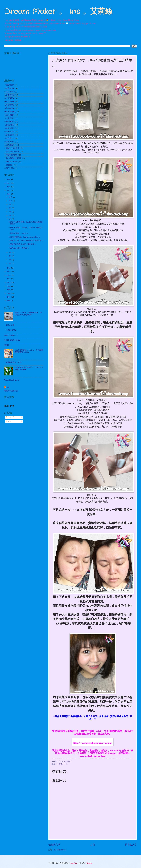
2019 (9, 183)
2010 (9, 286)
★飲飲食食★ (9, 112)
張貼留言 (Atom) (60, 850)
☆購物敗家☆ (9, 142)
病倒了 (7, 345)
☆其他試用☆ (9, 125)
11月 (11, 201)
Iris (8, 387)
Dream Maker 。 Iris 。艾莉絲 (58, 12)
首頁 (93, 845)
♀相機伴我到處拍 (11, 162)
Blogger (89, 863)
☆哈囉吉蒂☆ (9, 128)
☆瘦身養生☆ (9, 138)
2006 (9, 301)
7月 (10, 212)
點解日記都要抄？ (11, 335)
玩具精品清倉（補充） (14, 362)
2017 (9, 191)
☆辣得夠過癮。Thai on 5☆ (19, 233)
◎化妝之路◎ (9, 92)
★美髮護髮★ (9, 108)
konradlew (74, 863)
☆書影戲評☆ (9, 135)
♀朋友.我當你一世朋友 (13, 158)
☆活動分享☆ (9, 132)
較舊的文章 (131, 845)
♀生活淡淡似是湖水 (12, 152)
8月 (10, 208)
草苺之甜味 (10, 325)
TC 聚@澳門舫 (11, 330)
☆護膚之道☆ (62, 764)
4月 (10, 253)
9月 (10, 204)
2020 (9, 180)
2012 (9, 279)
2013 (9, 275)
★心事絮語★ (9, 95)
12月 (11, 197)
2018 (9, 187)
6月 (10, 215)
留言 (8, 422)
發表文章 (10, 417)
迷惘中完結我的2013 (12, 340)
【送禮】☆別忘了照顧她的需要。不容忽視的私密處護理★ (28, 314)
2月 (10, 260)
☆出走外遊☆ (9, 118)
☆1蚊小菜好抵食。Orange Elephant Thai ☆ (24, 237)
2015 (9, 268)
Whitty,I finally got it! (12, 380)
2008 (9, 293)
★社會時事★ (9, 105)
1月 (10, 263)
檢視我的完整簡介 (11, 391)
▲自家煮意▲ (9, 88)
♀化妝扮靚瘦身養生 (12, 148)
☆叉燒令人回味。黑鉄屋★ (19, 248)
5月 (10, 219)
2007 (9, 297)
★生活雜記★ (9, 98)
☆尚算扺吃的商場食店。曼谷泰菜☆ (22, 244)
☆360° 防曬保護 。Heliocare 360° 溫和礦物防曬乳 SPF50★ (29, 351)
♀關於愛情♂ (9, 165)
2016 (9, 194)
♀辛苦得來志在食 (11, 155)
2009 (9, 290)
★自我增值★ (9, 102)
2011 (9, 283)
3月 (10, 256)
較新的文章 (54, 845)
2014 (9, 272)
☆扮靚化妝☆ (9, 122)
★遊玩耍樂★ (9, 115)
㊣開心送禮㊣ (9, 168)
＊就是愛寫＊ (9, 85)
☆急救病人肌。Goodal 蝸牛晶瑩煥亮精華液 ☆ (26, 241)
